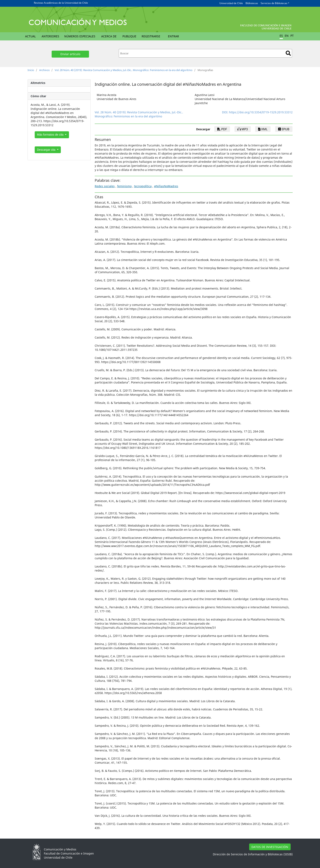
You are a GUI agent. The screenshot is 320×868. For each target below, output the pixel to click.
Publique (129, 36)
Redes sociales (105, 186)
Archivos (44, 70)
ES (281, 36)
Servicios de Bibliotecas (274, 3)
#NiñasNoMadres (166, 186)
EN (287, 36)
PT (292, 36)
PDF (222, 129)
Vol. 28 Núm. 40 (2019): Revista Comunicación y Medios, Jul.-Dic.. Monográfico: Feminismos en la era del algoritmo (124, 70)
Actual (30, 36)
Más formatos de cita (51, 135)
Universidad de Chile (231, 3)
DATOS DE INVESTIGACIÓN (270, 847)
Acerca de (109, 36)
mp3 (243, 129)
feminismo (124, 186)
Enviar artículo (70, 54)
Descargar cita (47, 150)
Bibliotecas (252, 3)
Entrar (173, 36)
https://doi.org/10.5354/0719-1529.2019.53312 (261, 112)
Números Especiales (80, 36)
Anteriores (50, 36)
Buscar (288, 53)
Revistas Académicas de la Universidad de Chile (61, 3)
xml (263, 129)
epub (284, 129)
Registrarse (151, 36)
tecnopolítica (143, 186)
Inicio (31, 70)
